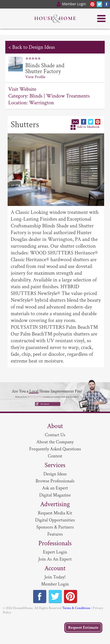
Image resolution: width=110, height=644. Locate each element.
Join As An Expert (55, 559)
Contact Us (55, 435)
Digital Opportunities (55, 520)
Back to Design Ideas (34, 47)
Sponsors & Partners (55, 527)
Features (55, 534)
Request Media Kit (55, 513)
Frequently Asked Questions (55, 449)
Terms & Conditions (76, 608)
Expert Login (55, 552)
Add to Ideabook (88, 127)
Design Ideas (55, 474)
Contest (55, 456)
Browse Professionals (55, 481)
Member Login (55, 584)
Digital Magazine (55, 495)
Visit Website (22, 89)
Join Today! (55, 577)
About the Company (55, 442)
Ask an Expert (55, 488)
